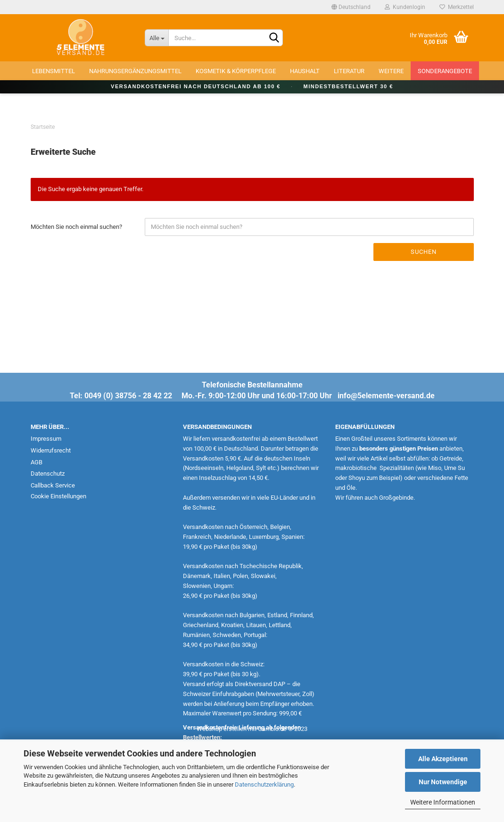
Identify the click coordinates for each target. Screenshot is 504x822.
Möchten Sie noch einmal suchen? (76, 227)
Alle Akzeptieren (443, 759)
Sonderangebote (445, 71)
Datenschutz (48, 474)
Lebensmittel (54, 71)
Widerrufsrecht (51, 450)
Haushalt (305, 71)
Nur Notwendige (443, 782)
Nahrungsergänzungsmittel (135, 71)
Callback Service (53, 485)
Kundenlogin (405, 7)
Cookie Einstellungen (58, 496)
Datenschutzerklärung (264, 784)
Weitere (391, 71)
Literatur (349, 71)
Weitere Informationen (443, 802)
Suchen (424, 252)
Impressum (46, 439)
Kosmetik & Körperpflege (236, 71)
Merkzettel (457, 7)
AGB (37, 462)
